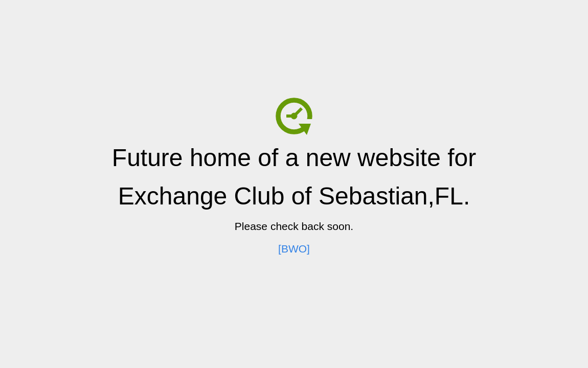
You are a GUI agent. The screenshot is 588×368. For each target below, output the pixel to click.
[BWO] (294, 249)
